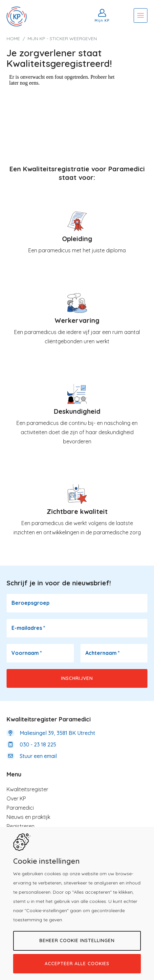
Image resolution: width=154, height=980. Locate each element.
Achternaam (103, 653)
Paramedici (20, 808)
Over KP (16, 798)
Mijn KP (102, 20)
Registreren (21, 826)
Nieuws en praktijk (28, 817)
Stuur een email (38, 756)
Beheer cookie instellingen (77, 940)
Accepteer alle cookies (77, 964)
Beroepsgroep (31, 603)
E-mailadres (28, 628)
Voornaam (27, 653)
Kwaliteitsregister (27, 789)
